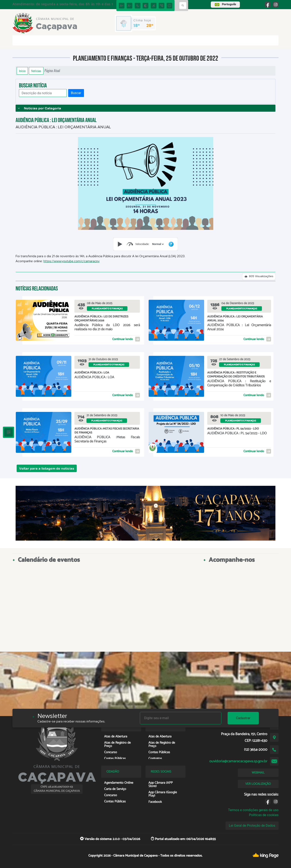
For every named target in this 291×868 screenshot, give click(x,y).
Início (22, 71)
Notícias (36, 71)
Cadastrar (243, 718)
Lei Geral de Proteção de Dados (252, 826)
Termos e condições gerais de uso (253, 810)
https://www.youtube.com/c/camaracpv (72, 261)
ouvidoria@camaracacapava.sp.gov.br (238, 761)
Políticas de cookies (264, 815)
